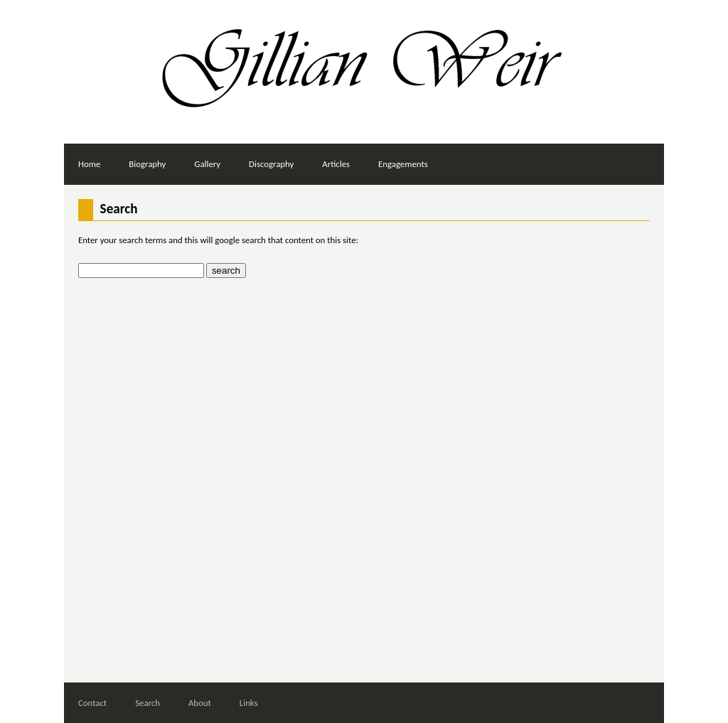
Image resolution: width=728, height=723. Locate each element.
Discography (271, 164)
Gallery (207, 164)
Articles (336, 164)
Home (89, 164)
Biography (147, 164)
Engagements (403, 164)
